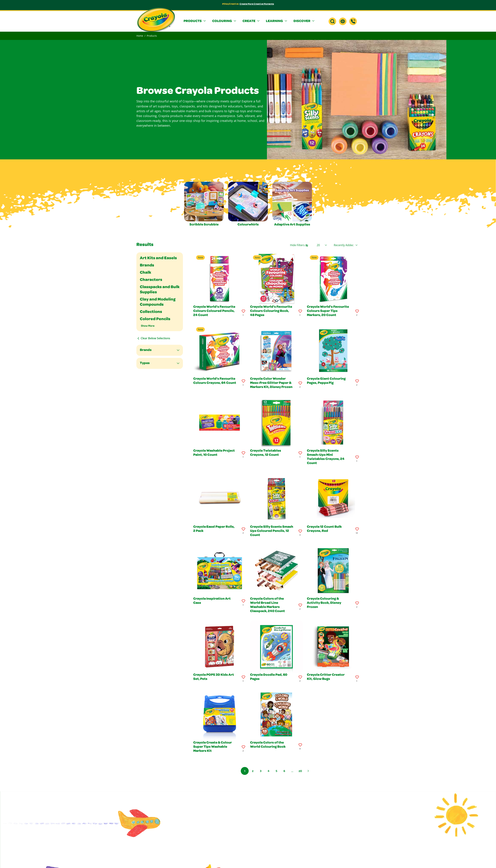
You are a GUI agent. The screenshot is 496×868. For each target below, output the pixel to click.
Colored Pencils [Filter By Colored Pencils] (155, 319)
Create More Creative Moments (257, 4)
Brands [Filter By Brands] (147, 266)
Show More (148, 326)
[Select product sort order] (346, 245)
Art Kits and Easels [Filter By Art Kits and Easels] (158, 258)
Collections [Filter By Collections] (151, 312)
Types (145, 363)
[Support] (353, 21)
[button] (195, 21)
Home (140, 36)
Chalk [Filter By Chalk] (145, 273)
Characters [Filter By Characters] (151, 280)
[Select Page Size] (322, 245)
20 (300, 771)
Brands (146, 350)
